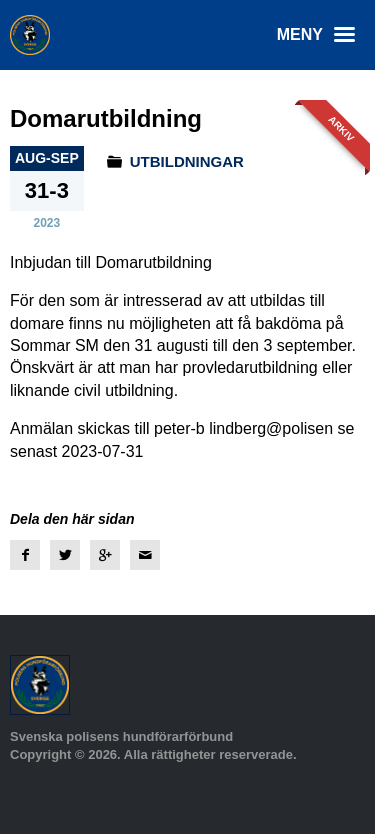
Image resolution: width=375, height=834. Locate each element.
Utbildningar (187, 161)
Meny (321, 35)
